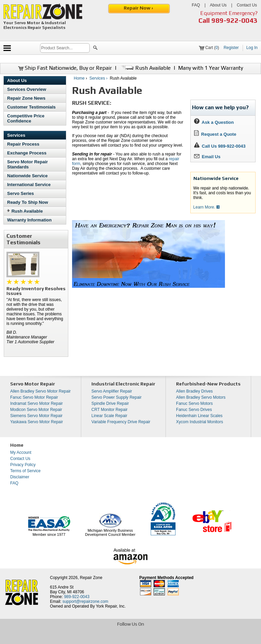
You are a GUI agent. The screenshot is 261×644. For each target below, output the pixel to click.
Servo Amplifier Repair (112, 391)
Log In (252, 48)
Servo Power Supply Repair (116, 397)
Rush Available (145, 68)
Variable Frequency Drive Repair (121, 422)
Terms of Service (25, 471)
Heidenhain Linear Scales (199, 416)
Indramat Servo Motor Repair (37, 403)
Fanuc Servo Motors (194, 403)
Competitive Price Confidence (26, 118)
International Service (29, 185)
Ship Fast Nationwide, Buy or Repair (65, 68)
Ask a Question (214, 122)
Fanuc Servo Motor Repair (34, 397)
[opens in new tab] (81, 638)
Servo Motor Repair (33, 384)
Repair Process (23, 144)
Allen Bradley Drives (194, 391)
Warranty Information (29, 220)
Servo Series (21, 193)
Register (231, 48)
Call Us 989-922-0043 (224, 146)
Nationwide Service (27, 176)
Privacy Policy (23, 465)
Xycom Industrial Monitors (199, 422)
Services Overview (27, 89)
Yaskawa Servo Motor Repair (37, 422)
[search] (65, 48)
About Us (218, 5)
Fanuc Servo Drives (194, 410)
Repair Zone (91, 578)
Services (16, 135)
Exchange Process (27, 153)
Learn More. (206, 207)
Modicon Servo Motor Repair (36, 410)
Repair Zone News (26, 98)
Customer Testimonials (31, 107)
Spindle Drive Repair (110, 403)
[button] (95, 49)
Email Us (207, 157)
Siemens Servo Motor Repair (36, 416)
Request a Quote (215, 134)
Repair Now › (139, 8)
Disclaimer (20, 477)
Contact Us (247, 5)
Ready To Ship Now (28, 202)
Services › (99, 78)
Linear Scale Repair (109, 416)
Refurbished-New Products (208, 384)
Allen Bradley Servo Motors (201, 397)
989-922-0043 (234, 20)
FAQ (196, 5)
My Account (21, 452)
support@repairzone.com (85, 601)
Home (79, 78)
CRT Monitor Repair (109, 410)
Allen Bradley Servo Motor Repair (40, 391)
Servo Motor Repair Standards (28, 164)
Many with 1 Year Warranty (211, 68)
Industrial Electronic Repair (123, 384)
